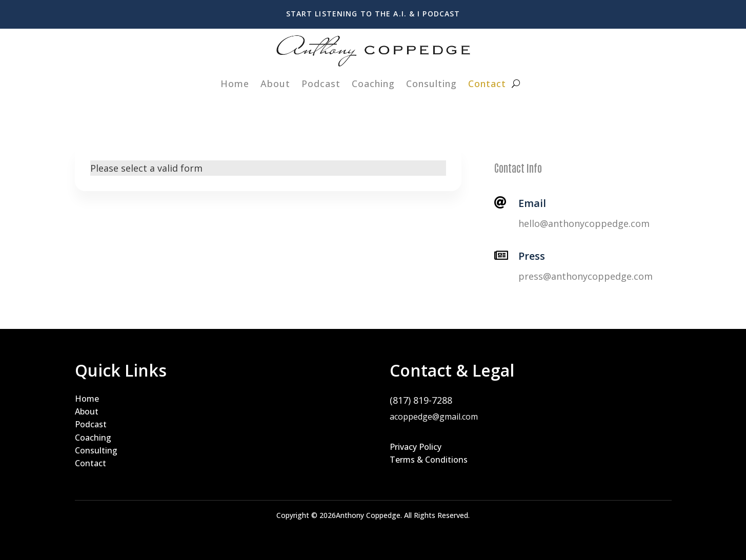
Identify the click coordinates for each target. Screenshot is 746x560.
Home (235, 84)
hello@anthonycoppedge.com (584, 223)
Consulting (431, 84)
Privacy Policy (416, 447)
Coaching (373, 84)
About (275, 84)
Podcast (321, 84)
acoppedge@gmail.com (434, 417)
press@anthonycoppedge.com (586, 276)
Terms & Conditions (429, 460)
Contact (487, 84)
